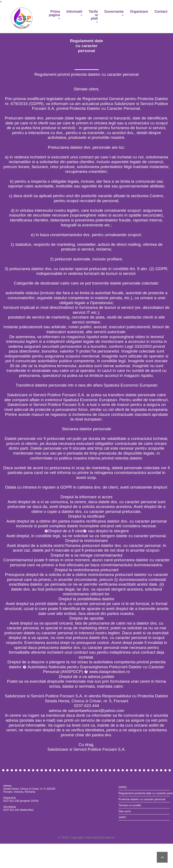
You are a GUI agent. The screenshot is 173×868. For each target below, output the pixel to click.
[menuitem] (144, 787)
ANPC (122, 817)
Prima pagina (54, 14)
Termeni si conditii (130, 805)
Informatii (74, 13)
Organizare (139, 12)
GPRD (123, 787)
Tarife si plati (93, 16)
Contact (161, 12)
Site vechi (125, 811)
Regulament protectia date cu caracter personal (144, 793)
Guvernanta (114, 13)
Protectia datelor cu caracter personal (142, 799)
